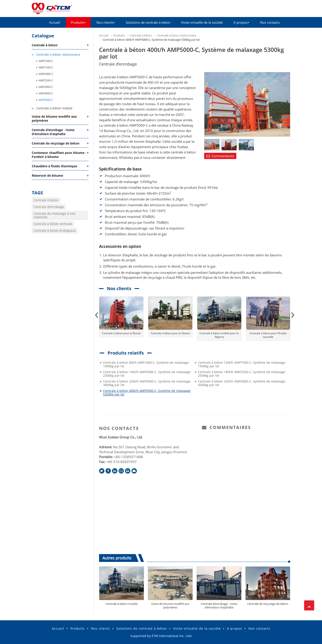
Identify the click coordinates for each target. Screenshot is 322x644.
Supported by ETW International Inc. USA (161, 636)
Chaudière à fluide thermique (54, 166)
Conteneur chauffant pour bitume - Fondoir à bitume (59, 155)
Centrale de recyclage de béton (268, 604)
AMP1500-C (46, 67)
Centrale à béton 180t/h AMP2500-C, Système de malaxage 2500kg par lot (242, 374)
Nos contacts (270, 22)
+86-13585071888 (128, 457)
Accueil (55, 22)
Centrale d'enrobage (49, 207)
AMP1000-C (46, 61)
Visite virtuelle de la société (202, 22)
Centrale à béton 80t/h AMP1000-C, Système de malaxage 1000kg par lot (146, 365)
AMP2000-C (46, 74)
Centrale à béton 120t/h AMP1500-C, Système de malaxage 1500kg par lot (242, 365)
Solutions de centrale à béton (148, 22)
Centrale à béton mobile (122, 604)
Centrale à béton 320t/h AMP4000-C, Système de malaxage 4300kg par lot (242, 383)
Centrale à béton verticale (53, 224)
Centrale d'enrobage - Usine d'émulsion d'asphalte (219, 606)
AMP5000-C (46, 100)
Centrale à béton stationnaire (177, 35)
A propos (235, 628)
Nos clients (101, 628)
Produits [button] (78, 22)
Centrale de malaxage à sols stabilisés (55, 215)
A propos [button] (241, 22)
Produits (119, 35)
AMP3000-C (46, 87)
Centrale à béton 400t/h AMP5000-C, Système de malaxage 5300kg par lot (147, 393)
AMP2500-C (46, 80)
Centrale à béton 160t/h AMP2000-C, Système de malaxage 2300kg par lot (147, 374)
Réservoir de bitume (47, 175)
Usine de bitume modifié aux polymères (170, 606)
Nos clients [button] (106, 22)
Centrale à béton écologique (55, 231)
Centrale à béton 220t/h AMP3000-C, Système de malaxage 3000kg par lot (147, 383)
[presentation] (97, 313)
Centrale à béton (141, 35)
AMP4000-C (46, 93)
